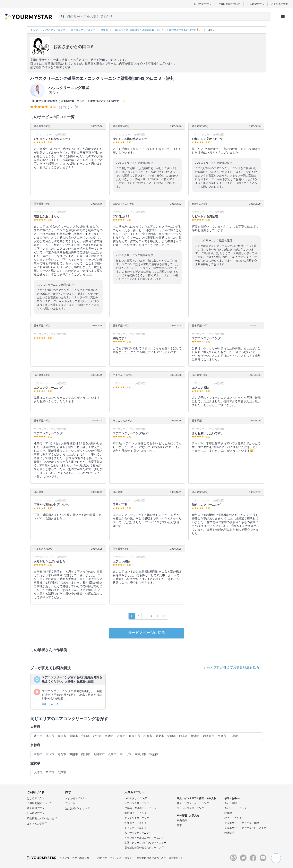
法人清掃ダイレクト (78, 809)
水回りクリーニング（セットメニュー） (147, 843)
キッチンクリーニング (137, 818)
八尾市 (121, 736)
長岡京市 (99, 754)
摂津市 (195, 736)
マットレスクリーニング (190, 808)
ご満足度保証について (39, 803)
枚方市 (97, 736)
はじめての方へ (203, 4)
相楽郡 (154, 754)
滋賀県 (35, 763)
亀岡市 (62, 754)
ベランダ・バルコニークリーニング (144, 838)
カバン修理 (231, 803)
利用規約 (102, 858)
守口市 (86, 736)
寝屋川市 (135, 736)
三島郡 (234, 736)
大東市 (160, 736)
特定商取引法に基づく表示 (152, 858)
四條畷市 (209, 736)
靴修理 (228, 813)
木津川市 (140, 754)
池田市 (50, 736)
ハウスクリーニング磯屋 (69, 88)
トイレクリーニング (136, 828)
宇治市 (50, 754)
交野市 (222, 736)
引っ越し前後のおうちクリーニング (144, 848)
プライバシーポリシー (122, 858)
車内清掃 (182, 820)
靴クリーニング (233, 818)
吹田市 (62, 736)
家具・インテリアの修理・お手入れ (197, 798)
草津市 (50, 772)
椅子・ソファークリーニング (193, 803)
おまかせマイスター (76, 798)
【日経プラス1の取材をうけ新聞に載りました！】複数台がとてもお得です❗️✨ (78, 101)
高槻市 (74, 736)
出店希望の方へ (256, 4)
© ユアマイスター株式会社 (75, 858)
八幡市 (112, 754)
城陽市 (74, 754)
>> (165, 616)
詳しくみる (50, 704)
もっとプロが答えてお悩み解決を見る (232, 667)
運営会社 (175, 858)
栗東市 (62, 772)
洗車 (179, 825)
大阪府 (35, 727)
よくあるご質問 (279, 4)
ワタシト (70, 803)
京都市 (38, 754)
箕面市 (172, 736)
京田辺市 (126, 754)
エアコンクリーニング (137, 803)
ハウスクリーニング (136, 798)
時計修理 (229, 833)
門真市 (183, 736)
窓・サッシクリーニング (138, 833)
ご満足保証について (229, 4)
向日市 (86, 754)
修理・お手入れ (233, 798)
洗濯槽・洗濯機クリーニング (140, 808)
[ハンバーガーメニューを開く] (283, 17)
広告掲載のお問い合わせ (42, 818)
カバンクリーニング (235, 808)
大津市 (38, 772)
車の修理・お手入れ (188, 816)
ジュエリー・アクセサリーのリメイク (245, 828)
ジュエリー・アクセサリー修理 (242, 823)
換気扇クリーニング (136, 813)
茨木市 (109, 736)
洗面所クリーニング (136, 823)
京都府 (35, 745)
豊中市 (38, 736)
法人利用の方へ (36, 808)
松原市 (148, 736)
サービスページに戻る (147, 633)
